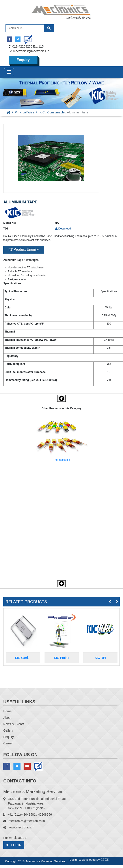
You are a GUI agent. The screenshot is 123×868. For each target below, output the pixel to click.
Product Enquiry (24, 250)
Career (8, 743)
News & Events (14, 724)
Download (63, 229)
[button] (61, 584)
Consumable (56, 112)
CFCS (105, 860)
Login (14, 845)
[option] (61, 441)
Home (7, 711)
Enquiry (23, 60)
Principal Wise (25, 112)
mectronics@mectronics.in (31, 51)
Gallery (8, 730)
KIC (42, 112)
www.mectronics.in (21, 827)
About (7, 718)
